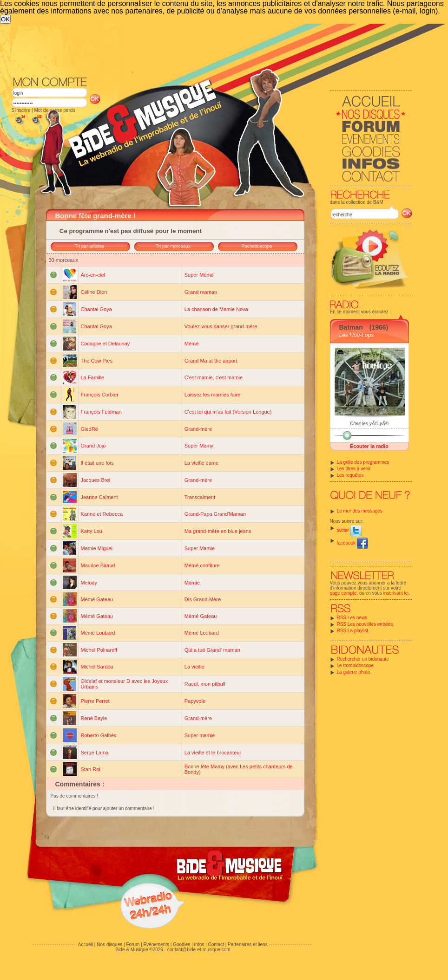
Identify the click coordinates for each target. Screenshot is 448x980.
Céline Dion (94, 292)
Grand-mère (198, 429)
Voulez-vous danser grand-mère (221, 326)
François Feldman (101, 412)
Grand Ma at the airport (211, 361)
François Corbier (100, 395)
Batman (351, 327)
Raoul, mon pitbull (205, 684)
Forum (133, 944)
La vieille (194, 667)
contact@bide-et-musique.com (199, 950)
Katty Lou (92, 531)
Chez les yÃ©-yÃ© (369, 424)
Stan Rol (91, 769)
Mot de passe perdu (54, 110)
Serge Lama (95, 753)
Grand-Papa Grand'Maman (215, 514)
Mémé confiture (202, 565)
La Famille (93, 377)
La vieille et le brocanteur (213, 753)
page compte (343, 593)
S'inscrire (21, 110)
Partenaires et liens (248, 944)
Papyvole (195, 701)
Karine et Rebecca (102, 514)
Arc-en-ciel (93, 275)
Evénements (156, 944)
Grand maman (201, 292)
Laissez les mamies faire (212, 395)
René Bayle (94, 718)
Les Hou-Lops (357, 335)
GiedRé (89, 429)
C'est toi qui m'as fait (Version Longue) (228, 412)
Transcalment (200, 497)
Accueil (86, 944)
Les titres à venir (354, 469)
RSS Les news (352, 618)
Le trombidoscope (356, 665)
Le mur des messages (360, 511)
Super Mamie (200, 548)
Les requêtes (350, 475)
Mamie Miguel (97, 548)
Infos (199, 944)
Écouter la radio (369, 446)
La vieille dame (201, 463)
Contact (216, 944)
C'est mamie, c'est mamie (214, 377)
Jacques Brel (96, 480)
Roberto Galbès (99, 735)
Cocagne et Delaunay (105, 344)
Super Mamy (199, 446)
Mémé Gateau (97, 599)
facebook (352, 543)
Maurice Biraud (98, 565)
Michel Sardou (97, 667)
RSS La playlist (353, 631)
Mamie (192, 583)
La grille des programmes (363, 462)
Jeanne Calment (99, 497)
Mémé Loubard (98, 633)
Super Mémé (199, 275)
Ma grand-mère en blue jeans (218, 531)
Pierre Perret (95, 701)
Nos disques (109, 944)
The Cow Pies (97, 361)
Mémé (192, 344)
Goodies (181, 944)
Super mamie (200, 735)
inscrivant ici (396, 593)
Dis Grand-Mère (203, 599)
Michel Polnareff (99, 650)
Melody (89, 583)
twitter (349, 530)
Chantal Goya (96, 309)
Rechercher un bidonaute (363, 659)
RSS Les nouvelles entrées (365, 624)
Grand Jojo (93, 446)
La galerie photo (354, 672)
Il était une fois (97, 463)
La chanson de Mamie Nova (216, 309)
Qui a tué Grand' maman (212, 650)
